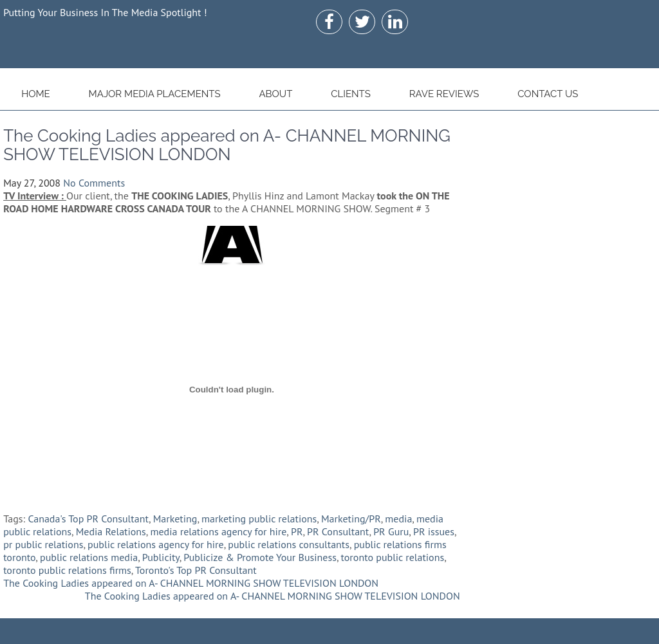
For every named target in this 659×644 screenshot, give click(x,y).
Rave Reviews (444, 94)
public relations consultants (289, 544)
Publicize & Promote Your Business (260, 557)
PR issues (434, 531)
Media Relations (111, 531)
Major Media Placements (155, 94)
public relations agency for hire (156, 544)
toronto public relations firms (67, 570)
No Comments (94, 183)
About (275, 94)
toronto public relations (393, 557)
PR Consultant (338, 531)
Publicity (161, 557)
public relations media (89, 557)
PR (297, 531)
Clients (351, 94)
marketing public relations (259, 519)
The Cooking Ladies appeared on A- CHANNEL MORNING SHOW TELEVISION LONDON (191, 583)
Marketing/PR (351, 519)
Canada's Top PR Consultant (88, 519)
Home (36, 94)
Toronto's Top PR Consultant (196, 570)
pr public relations (43, 544)
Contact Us (548, 94)
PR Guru (391, 531)
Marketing (175, 519)
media (398, 519)
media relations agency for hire (218, 531)
